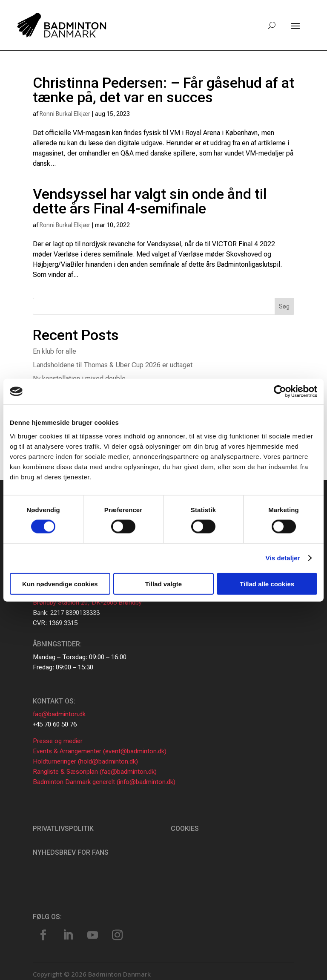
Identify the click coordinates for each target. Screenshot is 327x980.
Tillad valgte (163, 584)
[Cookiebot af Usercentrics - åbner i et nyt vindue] (280, 392)
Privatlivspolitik (63, 829)
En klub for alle (54, 351)
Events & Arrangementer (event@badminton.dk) (100, 751)
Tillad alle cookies (267, 584)
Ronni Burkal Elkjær (65, 114)
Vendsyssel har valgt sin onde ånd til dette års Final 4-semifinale (150, 201)
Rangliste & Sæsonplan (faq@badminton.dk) (95, 772)
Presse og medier (58, 741)
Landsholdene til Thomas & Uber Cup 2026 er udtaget (113, 365)
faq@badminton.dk (59, 714)
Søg (284, 306)
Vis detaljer (283, 558)
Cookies (185, 829)
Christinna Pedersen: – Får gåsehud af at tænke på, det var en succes (163, 90)
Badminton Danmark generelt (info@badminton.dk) (104, 782)
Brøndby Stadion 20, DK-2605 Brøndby (87, 602)
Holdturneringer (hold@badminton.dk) (85, 761)
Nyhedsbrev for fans (71, 852)
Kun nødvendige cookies (60, 584)
